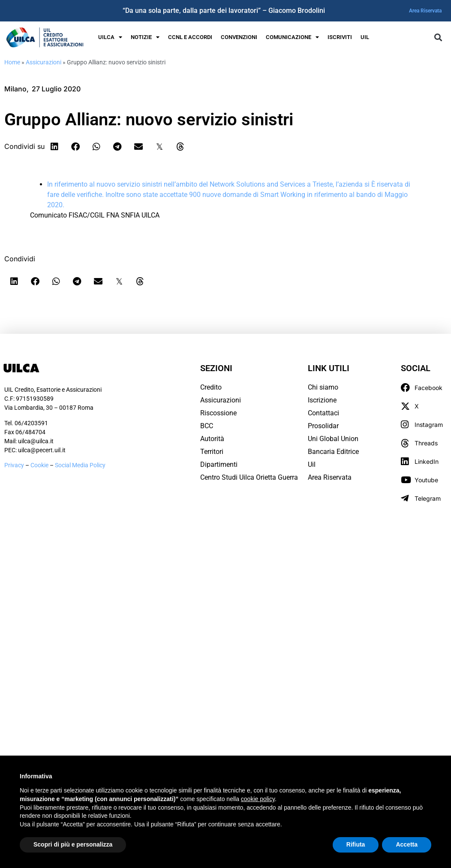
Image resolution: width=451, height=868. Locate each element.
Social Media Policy (80, 465)
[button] (438, 37)
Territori (212, 452)
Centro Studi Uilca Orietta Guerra (249, 477)
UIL (365, 37)
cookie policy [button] (258, 799)
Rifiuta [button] (356, 844)
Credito (211, 387)
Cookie (40, 465)
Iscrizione (322, 400)
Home (12, 62)
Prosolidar (323, 426)
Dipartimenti (219, 464)
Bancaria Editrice (333, 452)
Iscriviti (340, 37)
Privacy (14, 465)
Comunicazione (292, 38)
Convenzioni (239, 37)
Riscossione (218, 413)
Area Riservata (425, 11)
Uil (312, 464)
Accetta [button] (407, 844)
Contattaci (323, 413)
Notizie (145, 38)
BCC (207, 426)
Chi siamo (323, 387)
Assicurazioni (44, 62)
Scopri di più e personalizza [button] (73, 844)
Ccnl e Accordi (190, 37)
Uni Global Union (333, 439)
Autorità (212, 439)
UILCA (110, 38)
